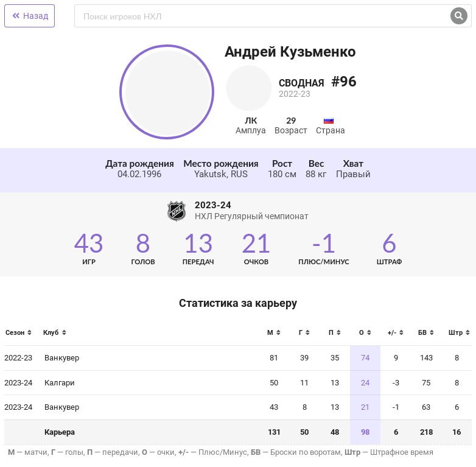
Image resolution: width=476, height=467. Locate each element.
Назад (30, 16)
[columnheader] (21, 336)
